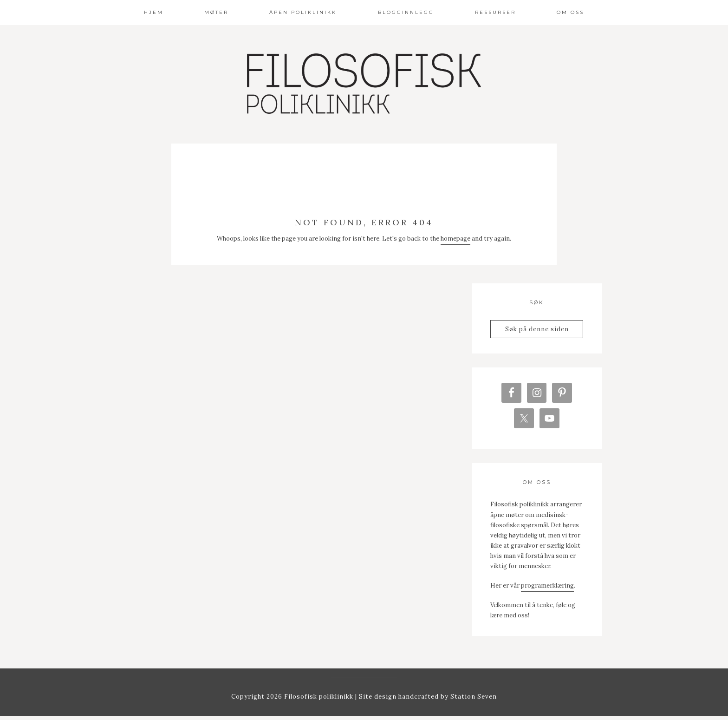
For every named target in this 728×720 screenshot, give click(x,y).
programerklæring (547, 589)
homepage (455, 239)
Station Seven (473, 700)
